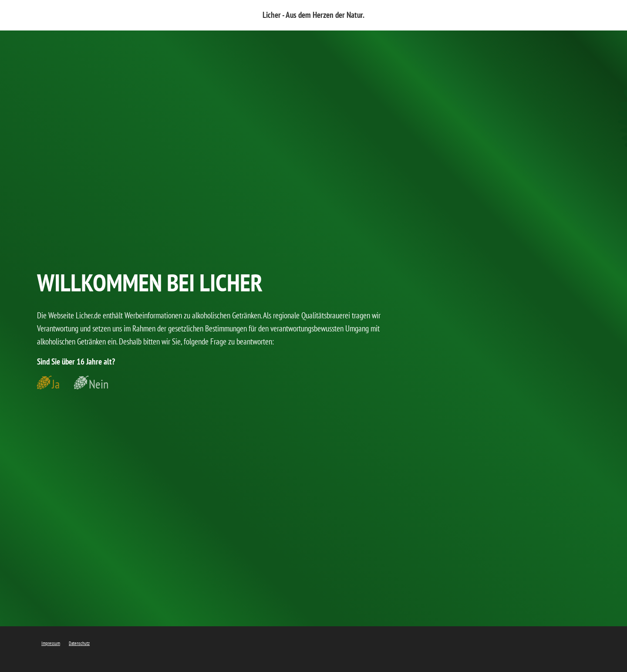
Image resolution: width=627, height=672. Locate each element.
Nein (99, 384)
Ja (56, 384)
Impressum (51, 643)
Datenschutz (79, 643)
